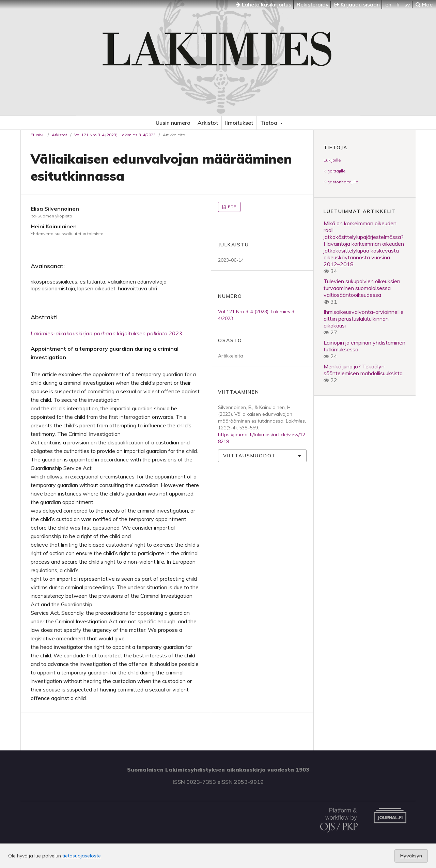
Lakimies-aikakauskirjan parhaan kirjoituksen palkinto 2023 (106, 333)
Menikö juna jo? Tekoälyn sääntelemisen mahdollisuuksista (363, 370)
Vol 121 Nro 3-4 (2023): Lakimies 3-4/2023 (115, 135)
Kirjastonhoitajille (341, 182)
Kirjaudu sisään (357, 4)
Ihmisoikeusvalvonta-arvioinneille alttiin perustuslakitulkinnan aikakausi (364, 319)
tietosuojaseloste (82, 856)
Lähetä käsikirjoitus (263, 4)
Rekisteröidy (313, 4)
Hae (424, 4)
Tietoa (269, 123)
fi (398, 4)
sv (407, 4)
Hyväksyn (411, 856)
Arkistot (208, 123)
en (388, 4)
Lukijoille (332, 160)
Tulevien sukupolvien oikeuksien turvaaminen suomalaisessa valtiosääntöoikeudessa (362, 288)
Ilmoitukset (239, 123)
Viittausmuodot (249, 456)
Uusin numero (173, 123)
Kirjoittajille (335, 171)
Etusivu (38, 135)
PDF (231, 207)
